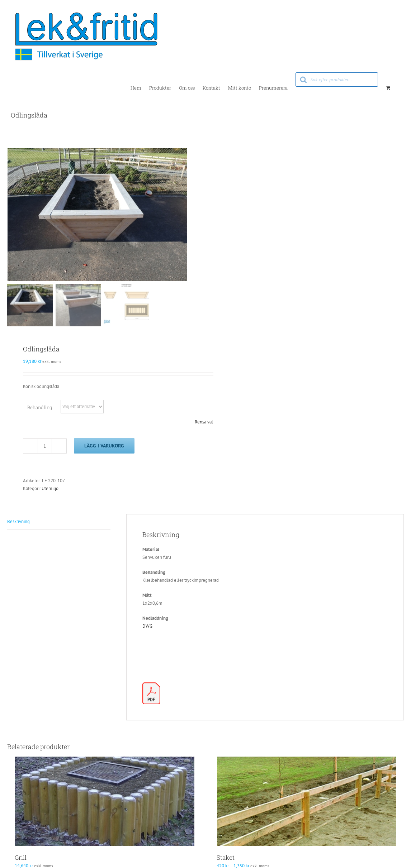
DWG (147, 627)
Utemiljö (50, 490)
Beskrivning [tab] (18, 522)
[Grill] (105, 802)
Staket (226, 859)
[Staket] (306, 802)
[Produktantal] (45, 447)
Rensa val (204, 423)
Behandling (40, 408)
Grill (21, 859)
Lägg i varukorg (104, 447)
